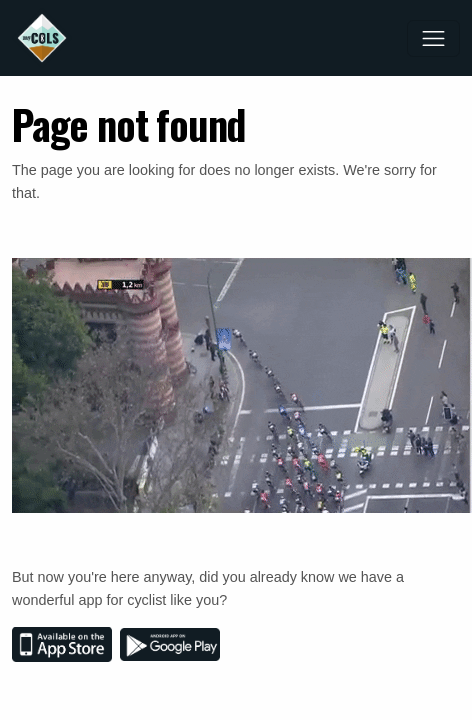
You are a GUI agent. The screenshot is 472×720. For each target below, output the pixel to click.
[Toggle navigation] (433, 38)
